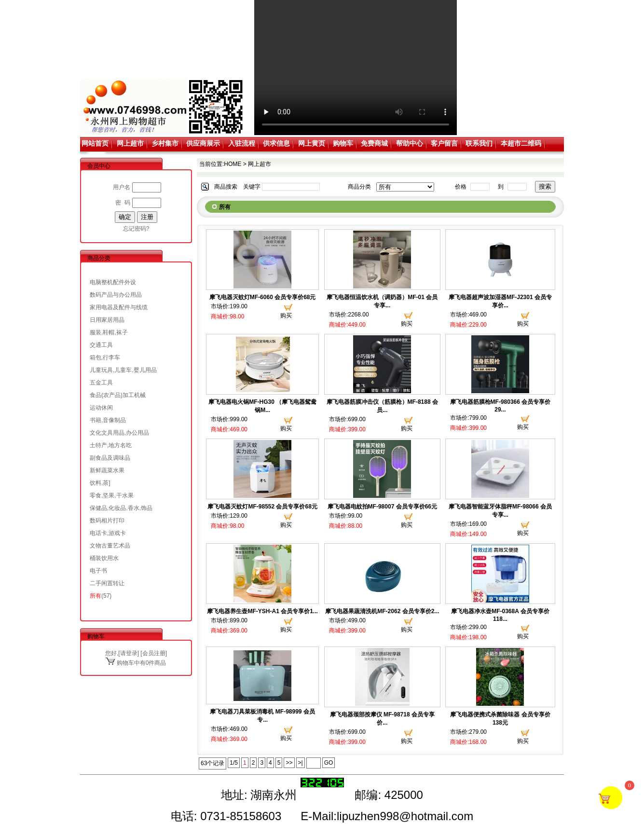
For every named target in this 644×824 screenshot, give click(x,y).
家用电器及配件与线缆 (119, 307)
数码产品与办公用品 (116, 295)
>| (301, 763)
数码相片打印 (107, 521)
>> (289, 763)
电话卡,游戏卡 (108, 533)
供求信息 (276, 143)
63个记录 (212, 763)
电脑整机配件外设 (113, 282)
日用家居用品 (107, 320)
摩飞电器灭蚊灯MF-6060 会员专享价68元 (263, 297)
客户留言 (444, 143)
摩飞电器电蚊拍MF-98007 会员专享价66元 (382, 507)
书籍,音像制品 (108, 420)
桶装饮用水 (104, 558)
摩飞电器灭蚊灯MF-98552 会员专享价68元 (262, 507)
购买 (286, 316)
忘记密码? (136, 229)
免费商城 (374, 143)
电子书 (98, 571)
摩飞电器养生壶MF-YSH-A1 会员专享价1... (262, 611)
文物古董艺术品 (110, 546)
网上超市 (130, 143)
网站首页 (95, 143)
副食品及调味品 (110, 458)
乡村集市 (165, 143)
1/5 (234, 763)
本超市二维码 (521, 143)
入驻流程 (242, 143)
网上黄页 (312, 143)
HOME (233, 164)
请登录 (129, 653)
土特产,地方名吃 (111, 445)
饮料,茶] (100, 483)
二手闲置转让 (107, 583)
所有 (96, 596)
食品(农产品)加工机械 (118, 395)
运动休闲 (101, 408)
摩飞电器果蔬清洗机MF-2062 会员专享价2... (382, 611)
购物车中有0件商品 (136, 663)
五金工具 (101, 383)
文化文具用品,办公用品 (119, 433)
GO (329, 763)
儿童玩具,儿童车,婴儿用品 (123, 370)
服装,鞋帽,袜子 (109, 332)
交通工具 (101, 345)
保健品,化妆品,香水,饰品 (121, 508)
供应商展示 (203, 143)
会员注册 (154, 653)
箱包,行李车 (105, 357)
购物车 (343, 143)
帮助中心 (410, 143)
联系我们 (479, 143)
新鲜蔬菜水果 (107, 470)
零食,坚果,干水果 (112, 495)
